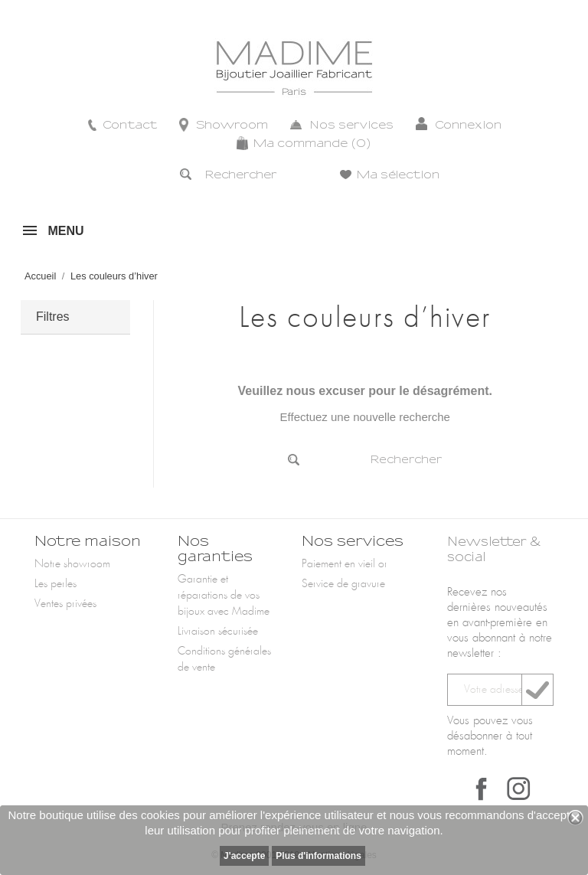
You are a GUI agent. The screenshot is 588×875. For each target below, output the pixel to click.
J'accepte (244, 856)
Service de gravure (343, 584)
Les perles (56, 584)
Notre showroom (72, 564)
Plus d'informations (318, 856)
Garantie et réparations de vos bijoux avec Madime (224, 596)
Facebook (482, 788)
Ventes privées (65, 604)
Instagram (518, 788)
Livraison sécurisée (218, 632)
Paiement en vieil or (345, 564)
